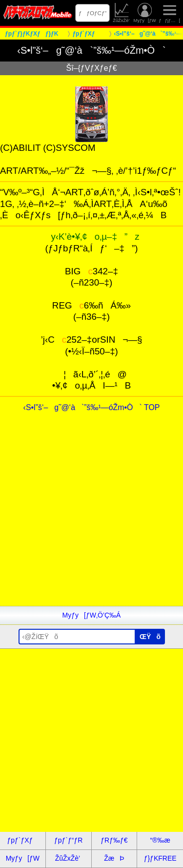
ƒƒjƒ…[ (169, 13)
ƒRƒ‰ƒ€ (114, 840)
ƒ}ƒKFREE (160, 858)
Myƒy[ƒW (145, 13)
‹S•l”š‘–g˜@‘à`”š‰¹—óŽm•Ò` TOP (92, 407)
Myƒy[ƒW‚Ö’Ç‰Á (92, 615)
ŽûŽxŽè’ (122, 13)
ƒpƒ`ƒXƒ (22, 840)
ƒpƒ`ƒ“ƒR (68, 840)
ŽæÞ (114, 858)
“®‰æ (160, 840)
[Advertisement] (91, 514)
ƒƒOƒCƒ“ (93, 13)
